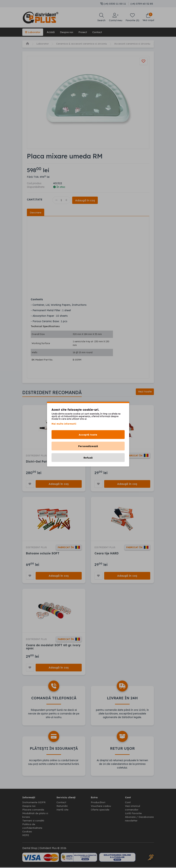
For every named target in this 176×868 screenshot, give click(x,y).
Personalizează (88, 446)
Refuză (88, 457)
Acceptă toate (88, 434)
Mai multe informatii (64, 424)
